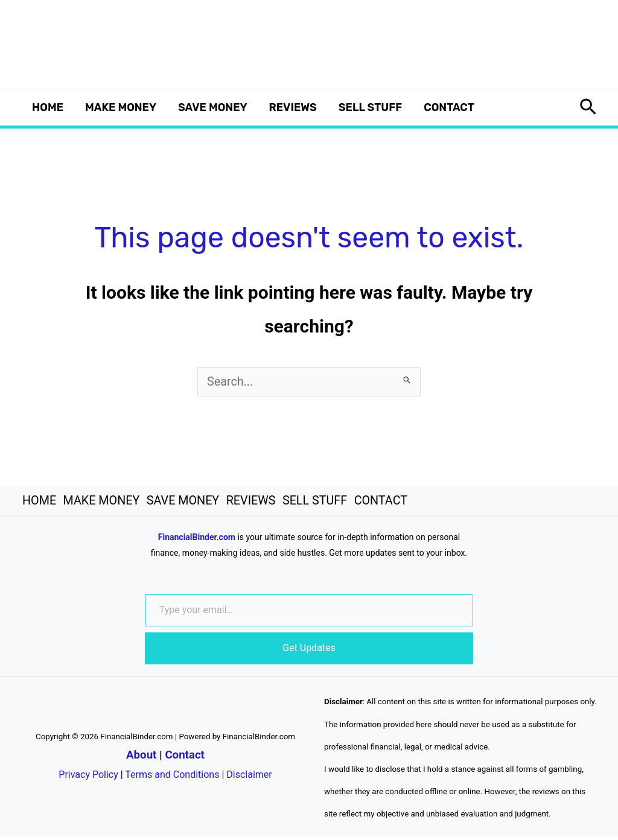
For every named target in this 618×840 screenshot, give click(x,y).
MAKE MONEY (121, 107)
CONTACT (449, 107)
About (141, 759)
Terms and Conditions (172, 778)
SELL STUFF (370, 107)
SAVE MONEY (213, 107)
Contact (185, 759)
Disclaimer (249, 778)
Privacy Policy (88, 778)
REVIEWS (293, 107)
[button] (588, 107)
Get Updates (309, 652)
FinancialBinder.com (197, 541)
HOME (48, 107)
